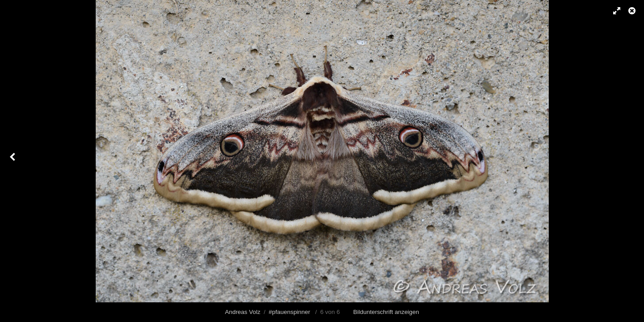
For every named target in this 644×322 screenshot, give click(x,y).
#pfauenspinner (290, 312)
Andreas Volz (243, 312)
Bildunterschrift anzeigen (386, 312)
